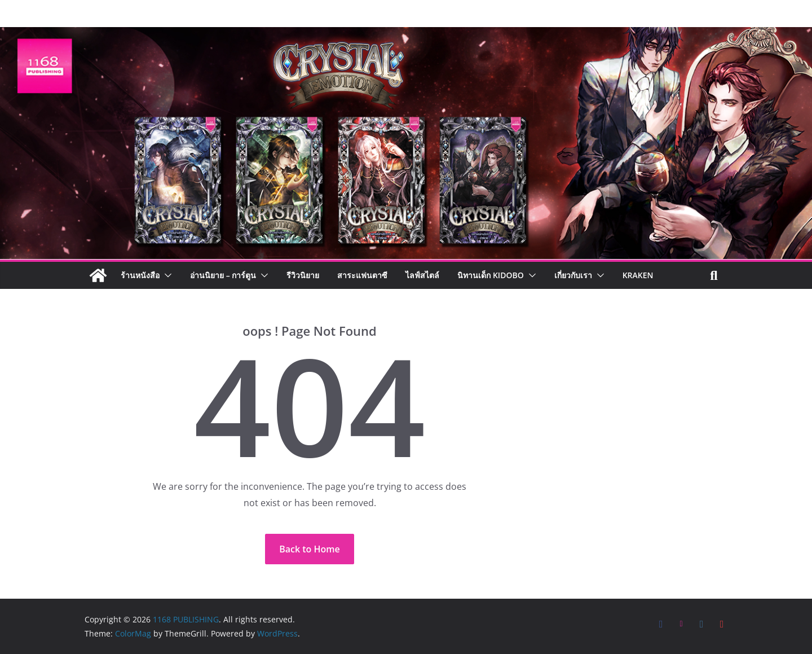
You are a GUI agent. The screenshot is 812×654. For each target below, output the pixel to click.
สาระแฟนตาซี (362, 275)
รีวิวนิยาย (303, 275)
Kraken (638, 275)
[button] (166, 275)
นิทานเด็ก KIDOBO (490, 275)
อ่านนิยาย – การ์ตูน (223, 275)
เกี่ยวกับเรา (573, 275)
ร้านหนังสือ (140, 275)
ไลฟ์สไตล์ (422, 275)
